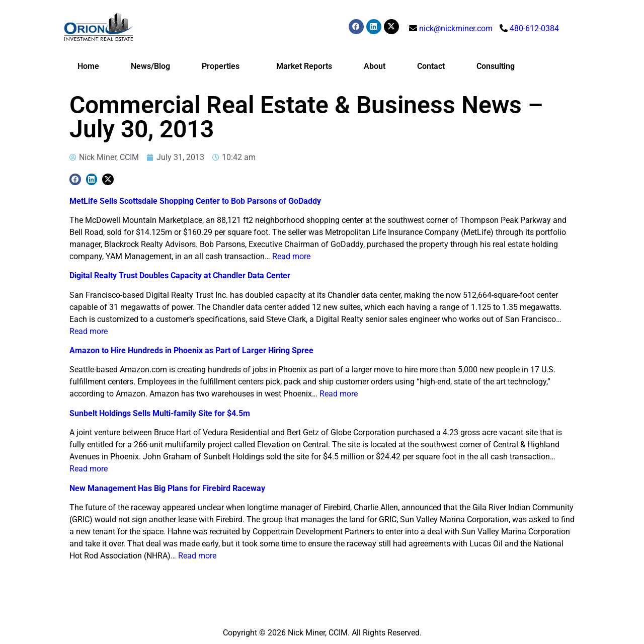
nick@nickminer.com (456, 28)
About (375, 66)
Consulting (496, 66)
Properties (223, 66)
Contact (431, 66)
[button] (75, 179)
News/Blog (150, 66)
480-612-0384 (534, 28)
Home (88, 66)
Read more (291, 256)
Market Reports (304, 66)
